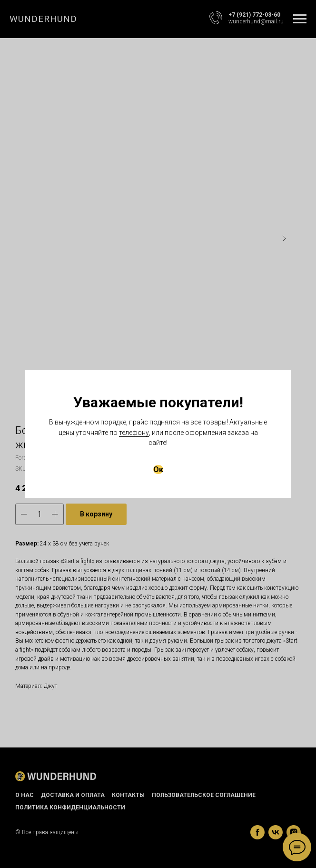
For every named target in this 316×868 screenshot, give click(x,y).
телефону (134, 433)
